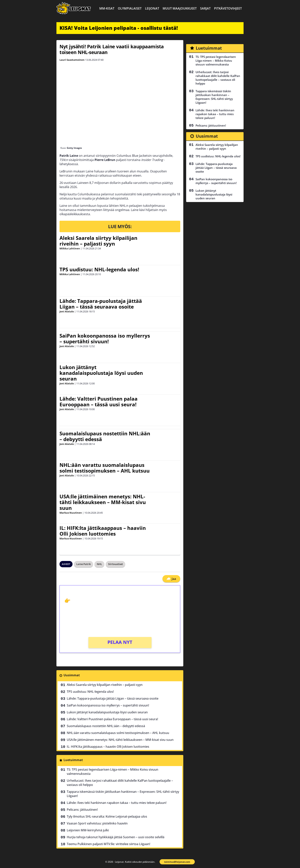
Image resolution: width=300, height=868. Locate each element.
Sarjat (205, 8)
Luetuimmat (73, 760)
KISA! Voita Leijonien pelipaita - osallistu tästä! (119, 28)
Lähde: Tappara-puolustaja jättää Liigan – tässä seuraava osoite (101, 304)
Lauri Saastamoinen (72, 60)
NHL (99, 564)
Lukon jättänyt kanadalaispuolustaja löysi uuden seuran (101, 373)
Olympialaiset (130, 8)
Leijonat (152, 8)
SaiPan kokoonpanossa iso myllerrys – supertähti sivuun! (105, 339)
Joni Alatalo (67, 311)
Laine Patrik (84, 564)
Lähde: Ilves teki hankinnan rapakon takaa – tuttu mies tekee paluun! (117, 803)
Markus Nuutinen (71, 513)
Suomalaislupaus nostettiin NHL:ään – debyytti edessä (105, 436)
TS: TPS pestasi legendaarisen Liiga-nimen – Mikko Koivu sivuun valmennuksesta (112, 772)
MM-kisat (107, 8)
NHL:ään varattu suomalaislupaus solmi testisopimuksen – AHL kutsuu (105, 468)
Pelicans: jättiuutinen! (82, 810)
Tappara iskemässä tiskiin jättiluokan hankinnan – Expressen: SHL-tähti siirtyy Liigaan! (123, 794)
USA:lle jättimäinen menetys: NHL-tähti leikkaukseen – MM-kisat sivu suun (103, 502)
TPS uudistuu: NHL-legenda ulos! (99, 269)
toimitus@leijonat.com (177, 862)
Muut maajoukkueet (180, 8)
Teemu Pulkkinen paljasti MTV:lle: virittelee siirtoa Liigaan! (108, 844)
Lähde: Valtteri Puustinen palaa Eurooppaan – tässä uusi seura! (99, 402)
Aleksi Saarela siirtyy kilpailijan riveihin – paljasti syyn (98, 241)
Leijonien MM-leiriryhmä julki (88, 830)
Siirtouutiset (115, 564)
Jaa (171, 579)
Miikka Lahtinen (70, 248)
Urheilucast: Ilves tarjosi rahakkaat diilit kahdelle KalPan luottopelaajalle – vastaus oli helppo (120, 783)
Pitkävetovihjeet (228, 8)
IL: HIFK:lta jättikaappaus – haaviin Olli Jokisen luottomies (103, 531)
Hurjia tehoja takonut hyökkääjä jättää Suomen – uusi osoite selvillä (116, 837)
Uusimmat (72, 675)
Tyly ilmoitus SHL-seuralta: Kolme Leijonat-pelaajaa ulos (107, 816)
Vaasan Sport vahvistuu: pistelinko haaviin (97, 823)
